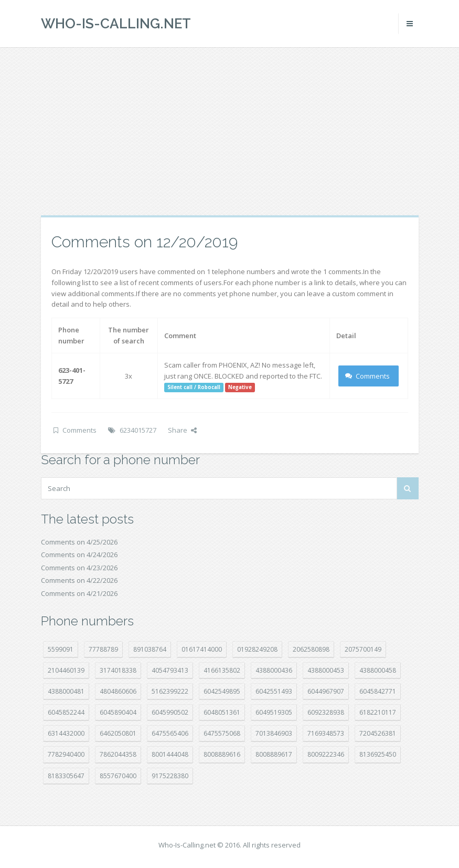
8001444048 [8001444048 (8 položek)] (170, 754)
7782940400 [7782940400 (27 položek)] (66, 754)
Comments (367, 376)
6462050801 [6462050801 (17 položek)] (118, 733)
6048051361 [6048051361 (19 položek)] (222, 712)
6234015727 (138, 430)
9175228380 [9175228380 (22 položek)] (170, 776)
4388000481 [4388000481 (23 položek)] (66, 691)
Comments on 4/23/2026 (79, 568)
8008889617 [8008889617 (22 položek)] (274, 754)
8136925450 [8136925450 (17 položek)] (378, 754)
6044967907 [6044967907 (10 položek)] (326, 691)
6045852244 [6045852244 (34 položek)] (66, 712)
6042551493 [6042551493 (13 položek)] (274, 691)
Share (182, 430)
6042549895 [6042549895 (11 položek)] (222, 691)
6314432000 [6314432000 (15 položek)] (66, 733)
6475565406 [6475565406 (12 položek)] (170, 733)
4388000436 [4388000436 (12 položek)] (274, 670)
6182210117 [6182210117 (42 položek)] (378, 712)
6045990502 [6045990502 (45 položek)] (170, 712)
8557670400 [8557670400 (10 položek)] (118, 776)
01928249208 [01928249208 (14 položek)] (257, 649)
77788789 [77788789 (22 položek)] (103, 649)
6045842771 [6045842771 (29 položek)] (378, 691)
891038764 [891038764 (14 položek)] (150, 649)
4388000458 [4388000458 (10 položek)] (378, 670)
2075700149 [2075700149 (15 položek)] (363, 649)
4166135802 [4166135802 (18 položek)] (222, 670)
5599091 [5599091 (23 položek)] (61, 649)
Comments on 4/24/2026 (79, 555)
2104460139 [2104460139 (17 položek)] (66, 670)
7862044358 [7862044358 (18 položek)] (118, 754)
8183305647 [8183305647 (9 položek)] (66, 776)
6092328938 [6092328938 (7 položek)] (326, 712)
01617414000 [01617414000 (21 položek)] (202, 649)
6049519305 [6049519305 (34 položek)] (274, 712)
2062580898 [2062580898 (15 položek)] (311, 649)
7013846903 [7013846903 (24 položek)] (274, 733)
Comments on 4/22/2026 (79, 580)
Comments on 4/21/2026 (79, 593)
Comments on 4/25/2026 (79, 542)
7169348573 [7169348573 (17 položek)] (326, 733)
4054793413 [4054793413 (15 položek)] (170, 670)
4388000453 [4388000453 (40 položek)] (326, 670)
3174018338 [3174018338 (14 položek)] (118, 670)
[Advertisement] (229, 131)
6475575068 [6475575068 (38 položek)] (222, 733)
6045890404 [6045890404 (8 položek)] (118, 712)
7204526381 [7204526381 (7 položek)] (378, 733)
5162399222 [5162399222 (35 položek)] (170, 691)
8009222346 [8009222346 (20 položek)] (326, 754)
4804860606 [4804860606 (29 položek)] (118, 691)
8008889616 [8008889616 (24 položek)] (222, 754)
